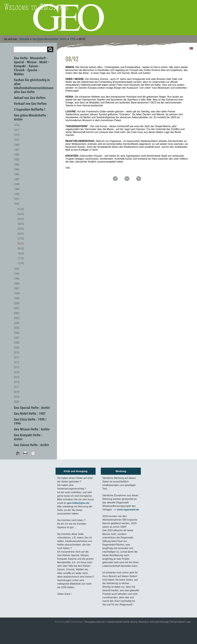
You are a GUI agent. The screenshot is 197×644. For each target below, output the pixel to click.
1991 (17, 199)
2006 (17, 333)
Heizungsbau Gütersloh (95, 622)
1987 (17, 179)
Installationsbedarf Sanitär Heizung (122, 622)
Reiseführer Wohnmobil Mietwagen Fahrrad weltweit (162, 622)
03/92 (21, 219)
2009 (17, 348)
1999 (17, 298)
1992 (73, 39)
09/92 (21, 248)
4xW (67, 622)
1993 (17, 269)
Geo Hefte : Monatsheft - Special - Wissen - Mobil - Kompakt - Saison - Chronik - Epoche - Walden (32, 66)
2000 (17, 303)
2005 (17, 328)
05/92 (21, 229)
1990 (17, 194)
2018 (17, 392)
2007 (17, 338)
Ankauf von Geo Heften (30, 98)
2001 (17, 308)
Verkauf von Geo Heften (30, 104)
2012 (17, 362)
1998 (17, 293)
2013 (17, 367)
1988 (17, 184)
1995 (17, 279)
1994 (17, 274)
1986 (17, 174)
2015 (17, 377)
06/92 (21, 234)
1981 (17, 150)
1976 (17, 125)
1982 (17, 155)
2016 (17, 382)
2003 (17, 318)
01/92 (21, 209)
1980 (17, 145)
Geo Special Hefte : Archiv (32, 408)
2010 (17, 352)
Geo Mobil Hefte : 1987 (30, 414)
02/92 (21, 214)
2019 (17, 397)
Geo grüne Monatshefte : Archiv (50, 39)
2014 (17, 372)
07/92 (21, 239)
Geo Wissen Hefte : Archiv (32, 429)
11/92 (21, 258)
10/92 (21, 253)
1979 (17, 140)
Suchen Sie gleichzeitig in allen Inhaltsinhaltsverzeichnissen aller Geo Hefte (34, 86)
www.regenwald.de (128, 510)
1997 (17, 288)
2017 (17, 387)
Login (188, 622)
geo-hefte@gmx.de (78, 503)
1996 (17, 284)
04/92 (21, 224)
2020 (17, 402)
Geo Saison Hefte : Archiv (31, 445)
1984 (17, 164)
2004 (17, 323)
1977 (17, 130)
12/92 (21, 263)
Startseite (24, 39)
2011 (17, 357)
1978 (17, 135)
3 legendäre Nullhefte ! (30, 109)
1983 (17, 159)
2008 (17, 343)
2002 (17, 313)
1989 (17, 189)
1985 (17, 169)
